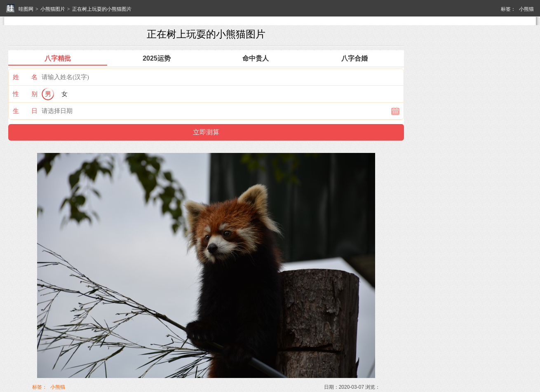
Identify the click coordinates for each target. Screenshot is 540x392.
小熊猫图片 (53, 9)
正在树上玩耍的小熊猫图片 (102, 9)
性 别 (25, 94)
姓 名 (25, 77)
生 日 (25, 111)
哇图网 (26, 9)
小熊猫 (526, 9)
